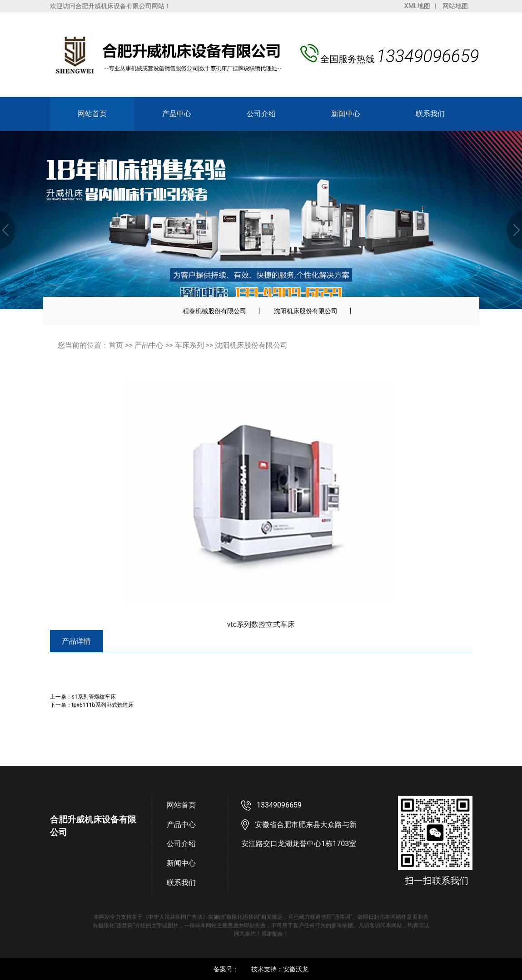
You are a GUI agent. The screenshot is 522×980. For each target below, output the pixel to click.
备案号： (226, 969)
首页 (116, 345)
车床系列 (189, 345)
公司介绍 (261, 114)
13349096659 (279, 805)
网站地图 (455, 6)
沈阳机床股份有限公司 (306, 311)
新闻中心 (346, 114)
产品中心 (177, 114)
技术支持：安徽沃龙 (280, 969)
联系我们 (430, 114)
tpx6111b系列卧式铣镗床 (103, 705)
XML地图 (417, 6)
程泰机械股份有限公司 (214, 311)
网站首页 (92, 114)
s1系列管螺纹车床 (94, 697)
